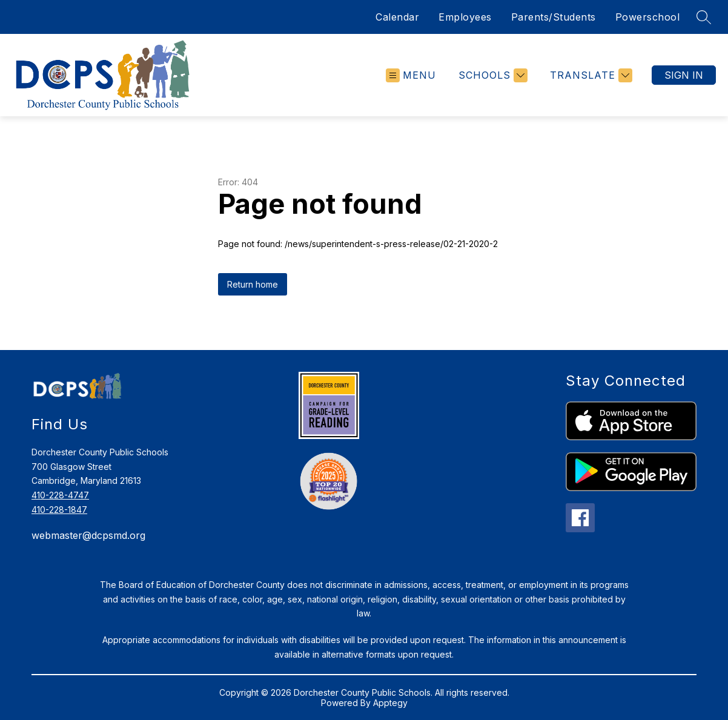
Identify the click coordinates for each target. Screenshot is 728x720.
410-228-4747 (60, 495)
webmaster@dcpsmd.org (88, 535)
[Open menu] (411, 75)
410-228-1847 (59, 510)
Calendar (397, 17)
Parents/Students (554, 17)
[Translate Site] (590, 75)
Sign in (684, 75)
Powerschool (648, 17)
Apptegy (390, 703)
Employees (465, 17)
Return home (253, 284)
